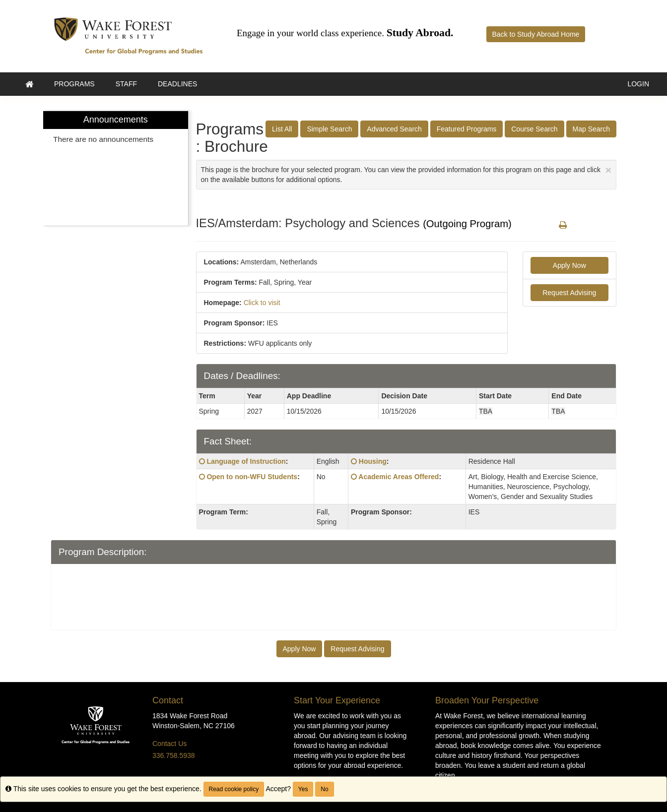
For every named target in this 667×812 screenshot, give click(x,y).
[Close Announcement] (608, 170)
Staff (126, 84)
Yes (303, 789)
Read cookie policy (234, 789)
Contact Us (169, 744)
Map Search (591, 129)
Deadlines (177, 84)
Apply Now (569, 265)
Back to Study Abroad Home (536, 34)
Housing (373, 461)
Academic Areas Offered (399, 477)
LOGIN (638, 84)
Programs (74, 84)
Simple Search (329, 129)
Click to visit (262, 303)
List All (282, 129)
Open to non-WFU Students (252, 477)
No (324, 789)
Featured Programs (467, 129)
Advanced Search (394, 129)
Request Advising (569, 293)
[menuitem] (116, 168)
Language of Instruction (246, 461)
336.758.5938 (174, 755)
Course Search (534, 129)
